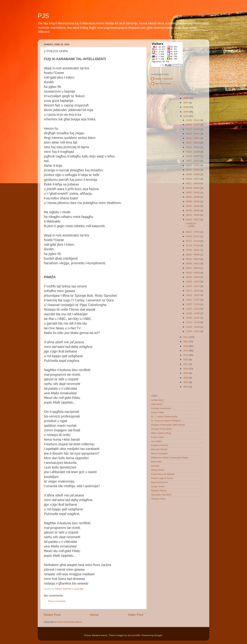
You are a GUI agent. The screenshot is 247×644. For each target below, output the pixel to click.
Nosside (155, 466)
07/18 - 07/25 (193, 245)
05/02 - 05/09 (193, 197)
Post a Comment (57, 601)
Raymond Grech (159, 482)
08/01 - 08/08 (193, 255)
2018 (186, 369)
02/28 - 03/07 (193, 156)
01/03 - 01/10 (193, 120)
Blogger (158, 635)
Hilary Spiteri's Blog (161, 433)
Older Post (136, 615)
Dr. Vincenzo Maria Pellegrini (166, 421)
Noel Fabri (156, 462)
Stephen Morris (159, 491)
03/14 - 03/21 (193, 165)
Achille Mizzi (157, 400)
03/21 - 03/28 (193, 170)
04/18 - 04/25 (193, 188)
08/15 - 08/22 (193, 259)
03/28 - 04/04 (193, 174)
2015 (186, 355)
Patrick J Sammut (163, 79)
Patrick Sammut (163, 84)
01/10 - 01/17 (193, 125)
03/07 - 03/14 (193, 161)
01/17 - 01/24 (193, 129)
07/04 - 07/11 (193, 236)
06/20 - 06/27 (193, 220)
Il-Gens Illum (157, 437)
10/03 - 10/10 (193, 282)
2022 (186, 387)
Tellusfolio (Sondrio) (161, 495)
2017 (186, 364)
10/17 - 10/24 (193, 291)
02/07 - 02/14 (193, 143)
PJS (43, 16)
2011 (186, 337)
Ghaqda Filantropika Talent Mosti (168, 425)
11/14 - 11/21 (193, 309)
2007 (186, 103)
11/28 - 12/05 (193, 313)
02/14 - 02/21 (193, 147)
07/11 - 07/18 (193, 241)
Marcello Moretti (159, 449)
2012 (186, 341)
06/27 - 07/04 (193, 232)
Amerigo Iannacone (161, 408)
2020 (186, 378)
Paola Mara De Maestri (163, 474)
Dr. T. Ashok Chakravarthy (164, 417)
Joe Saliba (156, 441)
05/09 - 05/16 (193, 202)
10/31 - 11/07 (193, 300)
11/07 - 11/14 (193, 304)
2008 (186, 107)
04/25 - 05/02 (193, 192)
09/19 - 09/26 (193, 273)
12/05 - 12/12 (193, 318)
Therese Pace (158, 499)
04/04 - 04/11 (193, 179)
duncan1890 (134, 635)
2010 (186, 116)
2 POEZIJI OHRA (191, 225)
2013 (186, 346)
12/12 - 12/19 (193, 322)
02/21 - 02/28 (193, 152)
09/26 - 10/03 (193, 277)
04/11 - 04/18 (193, 183)
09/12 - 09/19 (193, 268)
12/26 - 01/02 (193, 331)
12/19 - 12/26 (193, 327)
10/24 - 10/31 (193, 295)
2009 (186, 112)
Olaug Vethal (158, 470)
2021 (186, 382)
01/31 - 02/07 (193, 138)
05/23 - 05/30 (193, 206)
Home (94, 615)
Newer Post (52, 615)
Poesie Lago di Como (162, 478)
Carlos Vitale (157, 412)
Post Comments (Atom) (70, 622)
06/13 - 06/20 (193, 215)
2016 (186, 360)
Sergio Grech (158, 486)
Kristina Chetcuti (159, 445)
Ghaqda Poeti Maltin (161, 429)
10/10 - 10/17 (193, 286)
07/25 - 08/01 (193, 250)
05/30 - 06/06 (193, 210)
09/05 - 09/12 (193, 264)
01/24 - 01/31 (193, 134)
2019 (186, 373)
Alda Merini (157, 404)
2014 (186, 351)
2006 (186, 98)
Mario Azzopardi (159, 453)
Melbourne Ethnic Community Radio (169, 458)
